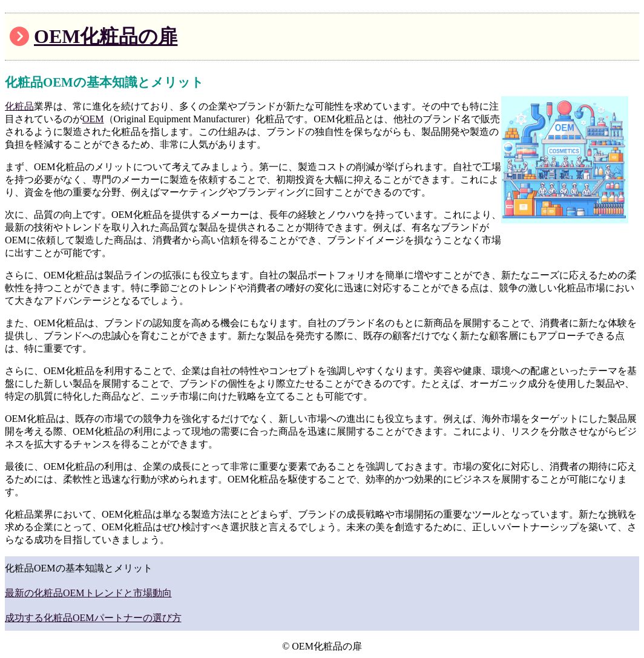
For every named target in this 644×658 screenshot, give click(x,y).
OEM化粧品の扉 (106, 36)
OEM (93, 119)
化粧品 (19, 106)
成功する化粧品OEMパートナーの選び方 (93, 618)
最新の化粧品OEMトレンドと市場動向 (88, 593)
